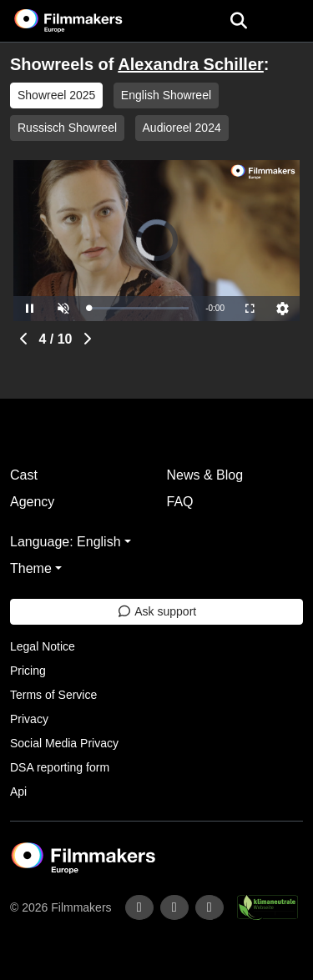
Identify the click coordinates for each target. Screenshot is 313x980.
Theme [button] (31, 568)
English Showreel (166, 95)
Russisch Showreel (67, 128)
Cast (24, 475)
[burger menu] (288, 21)
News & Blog (205, 475)
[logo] (88, 21)
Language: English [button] (66, 542)
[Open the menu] (238, 21)
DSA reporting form (60, 767)
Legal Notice (43, 646)
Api (18, 792)
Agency (32, 502)
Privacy (29, 719)
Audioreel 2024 (182, 128)
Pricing (28, 671)
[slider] (139, 308)
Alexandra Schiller (191, 64)
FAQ (180, 502)
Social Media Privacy (64, 743)
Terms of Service (53, 695)
